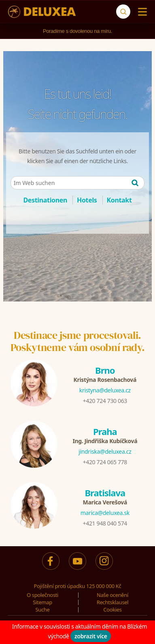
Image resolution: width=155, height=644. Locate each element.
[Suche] (123, 12)
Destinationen (45, 200)
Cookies (112, 610)
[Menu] (141, 12)
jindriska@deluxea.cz (105, 451)
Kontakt (119, 200)
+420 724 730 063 (105, 401)
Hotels (87, 200)
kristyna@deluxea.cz (105, 390)
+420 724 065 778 (105, 462)
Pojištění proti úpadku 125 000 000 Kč (78, 586)
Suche (43, 610)
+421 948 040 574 (105, 523)
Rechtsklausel (113, 602)
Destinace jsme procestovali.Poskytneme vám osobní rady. (78, 341)
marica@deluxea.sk (105, 513)
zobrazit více (91, 636)
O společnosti (42, 595)
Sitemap (42, 602)
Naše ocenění (113, 595)
